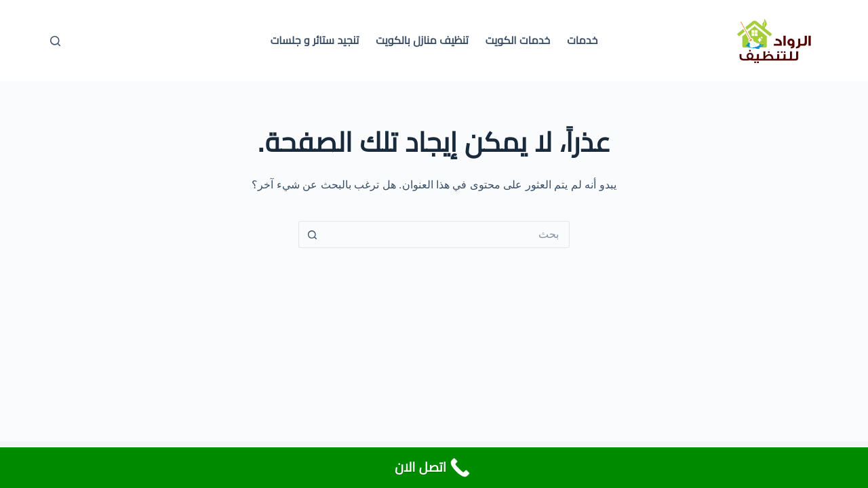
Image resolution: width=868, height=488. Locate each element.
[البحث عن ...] (448, 235)
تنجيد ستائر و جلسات (315, 40)
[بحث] (55, 41)
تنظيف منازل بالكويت (422, 40)
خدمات (582, 40)
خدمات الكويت (518, 40)
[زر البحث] (312, 235)
